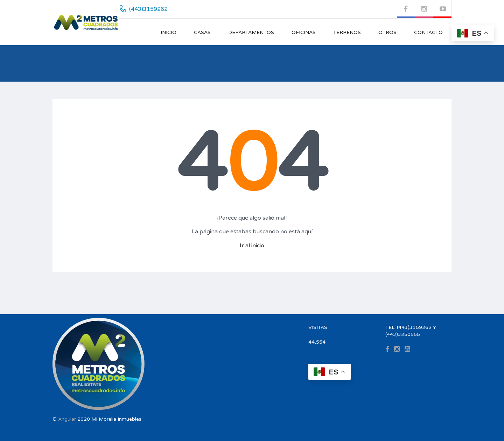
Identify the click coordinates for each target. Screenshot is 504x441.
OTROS (387, 32)
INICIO (169, 32)
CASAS (202, 32)
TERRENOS (347, 32)
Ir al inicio (252, 246)
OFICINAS (304, 32)
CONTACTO (428, 32)
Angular (67, 419)
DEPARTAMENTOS (251, 32)
